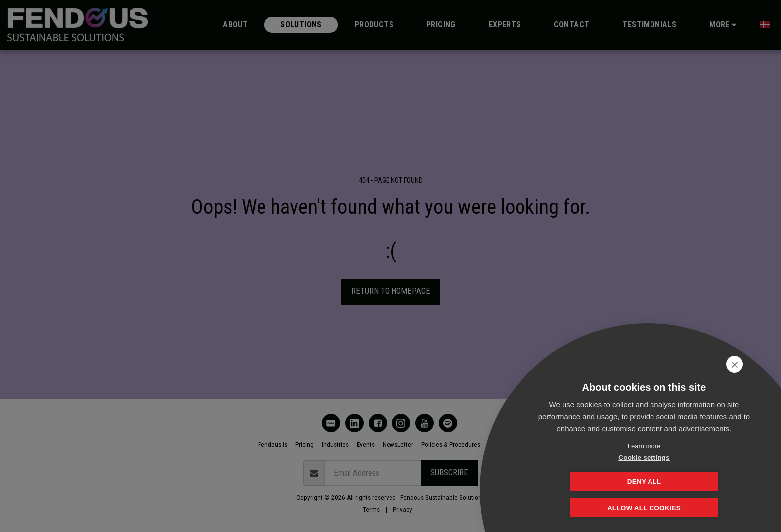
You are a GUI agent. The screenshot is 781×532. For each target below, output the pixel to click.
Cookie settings (594, 481)
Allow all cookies (644, 508)
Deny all (694, 481)
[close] (758, 364)
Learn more (644, 446)
